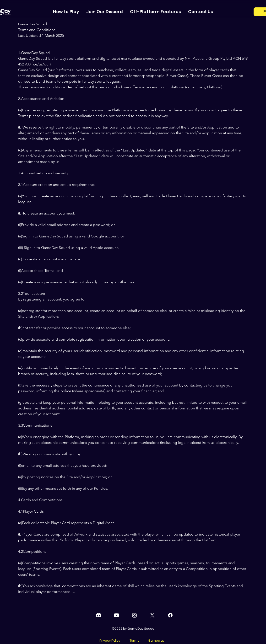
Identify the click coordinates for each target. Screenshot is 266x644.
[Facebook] (170, 615)
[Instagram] (134, 615)
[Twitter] (152, 615)
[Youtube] (117, 615)
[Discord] (99, 615)
